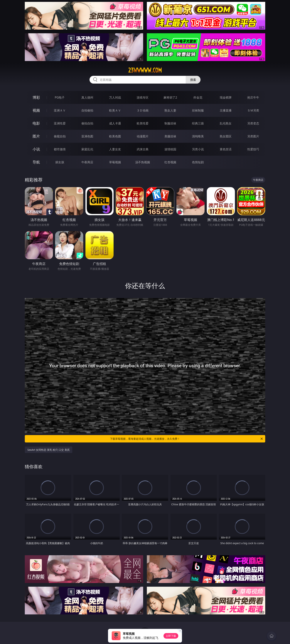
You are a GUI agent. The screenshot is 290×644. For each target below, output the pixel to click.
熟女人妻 (170, 110)
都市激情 (60, 149)
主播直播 (226, 110)
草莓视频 (115, 162)
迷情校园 (170, 149)
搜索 (193, 80)
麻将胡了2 (170, 97)
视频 (36, 110)
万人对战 (115, 97)
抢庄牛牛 (253, 97)
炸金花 (198, 97)
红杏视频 (170, 162)
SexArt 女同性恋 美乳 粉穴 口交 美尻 (49, 450)
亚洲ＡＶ (60, 110)
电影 (36, 123)
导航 (36, 162)
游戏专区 (143, 97)
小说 (36, 149)
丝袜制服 (198, 110)
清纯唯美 (198, 136)
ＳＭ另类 (253, 110)
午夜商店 (87, 162)
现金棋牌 (226, 97)
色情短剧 (198, 162)
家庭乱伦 (87, 149)
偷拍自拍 (87, 123)
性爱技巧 (253, 149)
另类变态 (253, 123)
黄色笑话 (226, 149)
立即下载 (171, 636)
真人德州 (87, 97)
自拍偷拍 (87, 110)
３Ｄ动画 (143, 110)
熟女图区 (226, 136)
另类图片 (253, 136)
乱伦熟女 (226, 123)
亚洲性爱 (60, 123)
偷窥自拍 (60, 136)
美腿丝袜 (170, 136)
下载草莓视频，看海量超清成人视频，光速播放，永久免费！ (187, 439)
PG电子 (60, 97)
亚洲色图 (87, 136)
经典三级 (198, 123)
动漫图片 (143, 136)
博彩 (36, 97)
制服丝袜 (170, 123)
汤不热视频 (143, 162)
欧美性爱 (143, 123)
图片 (36, 136)
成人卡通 (115, 123)
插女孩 (60, 162)
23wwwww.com (145, 70)
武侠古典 (143, 149)
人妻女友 (115, 149)
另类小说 (198, 149)
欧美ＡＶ (115, 110)
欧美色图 (115, 136)
